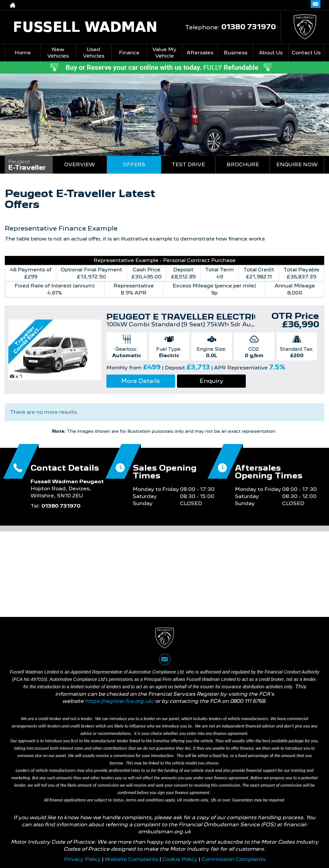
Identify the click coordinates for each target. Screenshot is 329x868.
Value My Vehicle (164, 53)
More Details (141, 381)
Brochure (243, 164)
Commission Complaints (233, 859)
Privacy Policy (82, 859)
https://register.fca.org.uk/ (119, 701)
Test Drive (188, 164)
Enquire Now (297, 164)
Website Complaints (131, 859)
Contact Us (306, 53)
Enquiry (211, 381)
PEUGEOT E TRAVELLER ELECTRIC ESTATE (202, 317)
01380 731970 (277, 5)
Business (236, 53)
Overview (80, 164)
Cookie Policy (180, 859)
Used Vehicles (94, 53)
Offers (134, 164)
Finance (129, 53)
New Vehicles (58, 53)
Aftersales (200, 53)
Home (23, 53)
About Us (271, 53)
